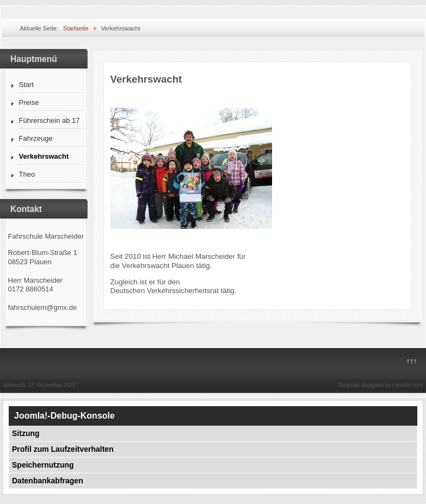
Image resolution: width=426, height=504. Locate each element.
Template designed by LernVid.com (380, 385)
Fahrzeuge (36, 138)
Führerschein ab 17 (50, 120)
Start (26, 85)
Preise (29, 102)
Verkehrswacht (44, 156)
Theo (27, 174)
